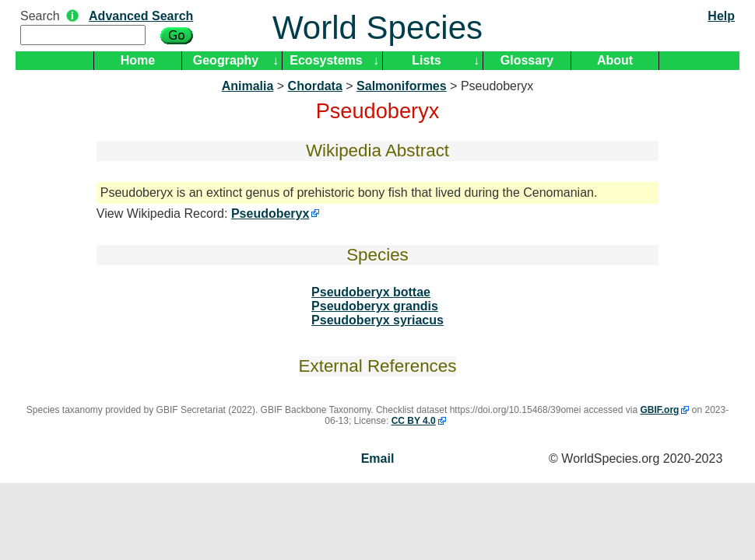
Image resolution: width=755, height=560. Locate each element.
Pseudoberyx (270, 213)
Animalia (248, 86)
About (615, 60)
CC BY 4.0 (414, 421)
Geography (226, 60)
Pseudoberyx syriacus (377, 320)
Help (721, 16)
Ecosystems (326, 60)
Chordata (315, 86)
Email (378, 458)
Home (138, 60)
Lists (426, 60)
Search (40, 16)
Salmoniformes (402, 86)
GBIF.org (659, 410)
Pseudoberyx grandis (375, 306)
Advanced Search (141, 16)
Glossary (527, 60)
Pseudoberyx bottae (371, 292)
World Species (377, 28)
